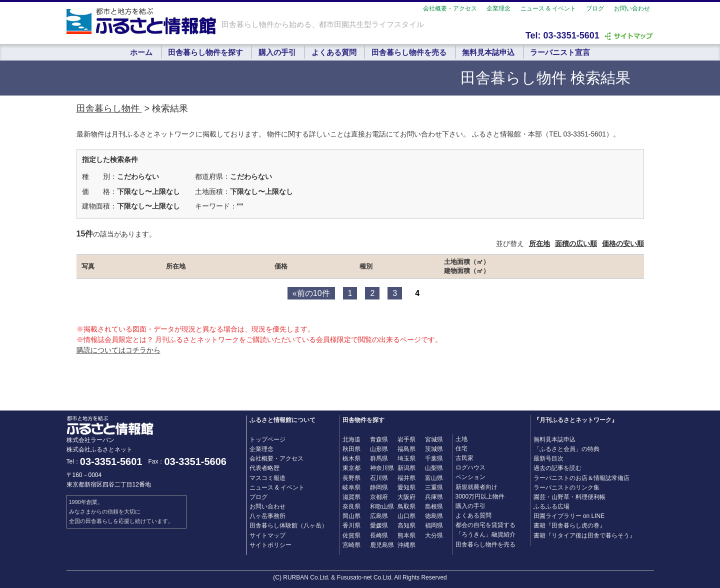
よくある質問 (334, 52)
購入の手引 (277, 52)
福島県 (406, 449)
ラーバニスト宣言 (560, 52)
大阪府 (406, 497)
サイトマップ (267, 535)
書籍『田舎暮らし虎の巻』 (569, 525)
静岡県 (379, 487)
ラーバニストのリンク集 (566, 487)
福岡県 (434, 525)
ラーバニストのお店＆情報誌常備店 (581, 478)
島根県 (434, 506)
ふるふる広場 (551, 506)
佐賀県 (351, 535)
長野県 (351, 478)
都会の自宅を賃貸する (485, 525)
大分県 (434, 535)
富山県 (434, 478)
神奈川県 (382, 468)
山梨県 (434, 468)
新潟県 (406, 468)
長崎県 (379, 535)
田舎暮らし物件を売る (409, 52)
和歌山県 (382, 506)
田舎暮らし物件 (109, 108)
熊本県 (406, 535)
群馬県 (379, 458)
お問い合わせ (632, 8)
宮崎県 (351, 545)
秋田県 (351, 449)
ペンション (470, 477)
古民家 (464, 458)
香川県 (351, 525)
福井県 (406, 478)
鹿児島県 (382, 545)
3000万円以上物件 (480, 496)
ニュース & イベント (548, 8)
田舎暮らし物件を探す (205, 52)
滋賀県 (351, 497)
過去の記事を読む (557, 468)
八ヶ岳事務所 (267, 516)
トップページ (267, 439)
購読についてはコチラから (118, 350)
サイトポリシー (270, 545)
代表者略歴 (264, 468)
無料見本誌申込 (488, 52)
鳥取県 (406, 506)
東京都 (351, 468)
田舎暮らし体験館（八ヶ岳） (288, 525)
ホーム (141, 52)
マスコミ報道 (267, 478)
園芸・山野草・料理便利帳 (569, 497)
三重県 (434, 487)
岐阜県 (351, 487)
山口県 (406, 516)
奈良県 (351, 506)
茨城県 (434, 449)
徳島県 (434, 516)
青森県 (379, 439)
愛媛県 (379, 525)
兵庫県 (434, 497)
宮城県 (434, 439)
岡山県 (351, 516)
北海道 (351, 439)
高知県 (406, 525)
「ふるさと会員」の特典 (566, 449)
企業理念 (498, 8)
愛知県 (406, 487)
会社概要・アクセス (450, 8)
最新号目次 (548, 458)
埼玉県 (406, 458)
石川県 (379, 478)
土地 (461, 439)
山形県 (379, 449)
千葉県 (434, 458)
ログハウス (470, 467)
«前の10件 (311, 293)
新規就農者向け (476, 487)
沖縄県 (406, 545)
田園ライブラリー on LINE (569, 516)
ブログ (595, 8)
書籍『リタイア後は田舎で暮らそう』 (584, 535)
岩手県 (406, 439)
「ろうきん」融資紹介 (485, 534)
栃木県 (351, 458)
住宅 (461, 448)
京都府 (379, 497)
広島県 (379, 516)
